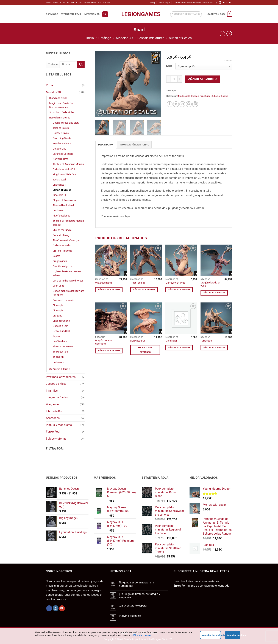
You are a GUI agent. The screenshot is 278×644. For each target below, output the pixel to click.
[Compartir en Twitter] (176, 104)
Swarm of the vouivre (64, 300)
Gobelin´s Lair (60, 326)
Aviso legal (164, 3)
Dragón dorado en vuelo (210, 284)
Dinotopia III (59, 195)
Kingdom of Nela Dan (64, 174)
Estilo (169, 66)
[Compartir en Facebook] (170, 104)
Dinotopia (58, 305)
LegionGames (139, 14)
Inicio (90, 38)
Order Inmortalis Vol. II (65, 169)
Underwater (59, 362)
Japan (56, 336)
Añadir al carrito (203, 79)
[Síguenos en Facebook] (217, 3)
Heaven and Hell (62, 331)
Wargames (53, 404)
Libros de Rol (54, 411)
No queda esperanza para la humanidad (137, 584)
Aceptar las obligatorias (211, 635)
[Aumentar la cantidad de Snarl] (180, 79)
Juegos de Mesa (56, 384)
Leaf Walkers (60, 341)
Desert (56, 256)
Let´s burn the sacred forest (68, 281)
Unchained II (59, 185)
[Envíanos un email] (227, 3)
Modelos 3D (124, 38)
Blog (153, 3)
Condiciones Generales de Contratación (193, 3)
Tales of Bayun (61, 128)
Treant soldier (138, 283)
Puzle (49, 85)
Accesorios (53, 418)
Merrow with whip (175, 283)
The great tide (60, 352)
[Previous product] (229, 34)
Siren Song (59, 286)
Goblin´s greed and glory (66, 123)
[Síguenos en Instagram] (220, 3)
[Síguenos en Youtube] (230, 3)
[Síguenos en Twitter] (224, 3)
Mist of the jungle (62, 230)
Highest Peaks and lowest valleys (67, 274)
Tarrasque (206, 341)
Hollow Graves (61, 133)
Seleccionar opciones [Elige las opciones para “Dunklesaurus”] (145, 350)
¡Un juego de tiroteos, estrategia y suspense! (140, 596)
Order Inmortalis (62, 246)
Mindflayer (171, 341)
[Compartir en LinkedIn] (195, 104)
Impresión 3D (92, 14)
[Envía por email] (182, 104)
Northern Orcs (60, 159)
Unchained (59, 211)
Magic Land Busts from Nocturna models (62, 105)
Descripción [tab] (106, 145)
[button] (105, 14)
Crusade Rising (61, 235)
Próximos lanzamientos (61, 377)
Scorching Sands (62, 138)
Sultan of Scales (180, 38)
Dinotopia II (59, 311)
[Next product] (222, 34)
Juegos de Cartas (57, 397)
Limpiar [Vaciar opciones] (228, 61)
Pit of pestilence (61, 216)
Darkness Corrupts (63, 154)
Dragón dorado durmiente (104, 342)
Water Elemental (104, 283)
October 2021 (60, 149)
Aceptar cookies (234, 635)
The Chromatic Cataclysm (67, 240)
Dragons (57, 316)
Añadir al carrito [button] (109, 290)
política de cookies (141, 635)
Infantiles (52, 391)
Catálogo (52, 14)
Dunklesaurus (138, 341)
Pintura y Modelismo (59, 425)
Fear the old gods (62, 266)
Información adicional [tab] (134, 145)
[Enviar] (81, 65)
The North (58, 357)
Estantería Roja (71, 14)
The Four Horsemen (63, 347)
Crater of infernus (62, 251)
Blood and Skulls (58, 98)
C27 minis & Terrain (60, 369)
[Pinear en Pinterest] (189, 104)
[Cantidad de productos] (174, 79)
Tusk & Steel (59, 180)
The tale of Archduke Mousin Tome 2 (68, 223)
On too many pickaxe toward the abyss (68, 293)
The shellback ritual (63, 205)
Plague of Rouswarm (64, 200)
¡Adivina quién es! (130, 616)
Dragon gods (60, 261)
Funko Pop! (53, 432)
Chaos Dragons (61, 321)
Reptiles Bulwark (62, 144)
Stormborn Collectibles (62, 113)
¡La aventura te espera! (133, 606)
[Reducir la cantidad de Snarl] (168, 79)
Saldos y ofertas (56, 439)
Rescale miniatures (151, 38)
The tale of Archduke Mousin (68, 164)
